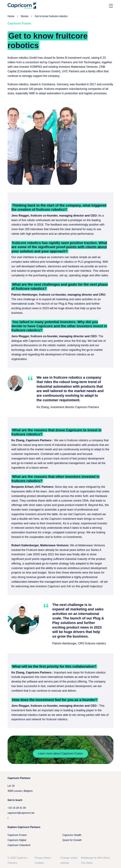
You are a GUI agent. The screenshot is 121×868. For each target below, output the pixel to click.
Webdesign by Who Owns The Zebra (95, 860)
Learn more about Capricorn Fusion (60, 753)
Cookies (39, 863)
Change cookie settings (69, 860)
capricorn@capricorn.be (21, 813)
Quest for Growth (72, 840)
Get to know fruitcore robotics (51, 16)
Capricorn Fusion (17, 835)
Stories (25, 16)
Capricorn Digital (17, 840)
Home (11, 16)
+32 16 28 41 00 (17, 808)
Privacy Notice (43, 858)
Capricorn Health (72, 835)
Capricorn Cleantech (19, 845)
